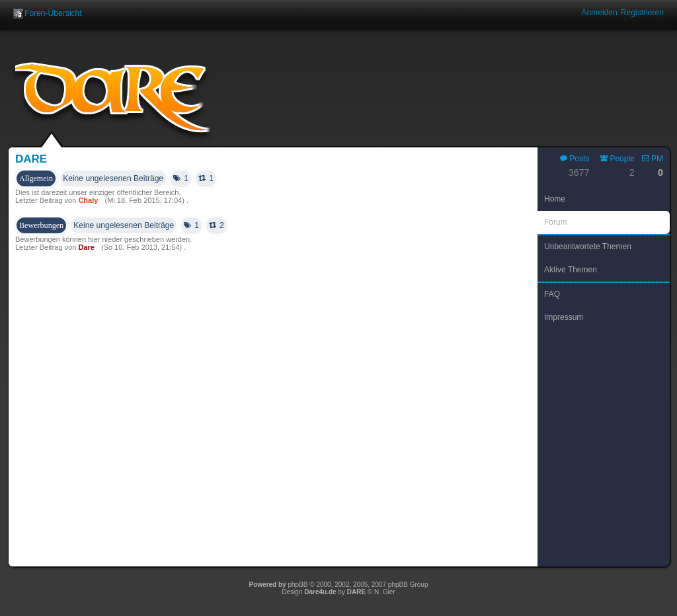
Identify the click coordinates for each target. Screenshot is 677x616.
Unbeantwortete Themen (588, 247)
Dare (31, 159)
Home (555, 199)
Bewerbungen (41, 225)
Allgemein (36, 178)
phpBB (298, 585)
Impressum (564, 317)
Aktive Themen (571, 270)
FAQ (552, 294)
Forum (556, 222)
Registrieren (642, 13)
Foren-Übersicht (53, 13)
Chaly (88, 200)
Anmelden (599, 13)
